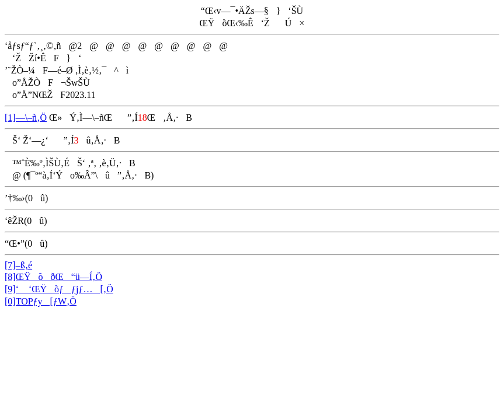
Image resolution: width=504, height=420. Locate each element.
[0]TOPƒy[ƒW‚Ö (41, 301)
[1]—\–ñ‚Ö (26, 118)
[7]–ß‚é (18, 265)
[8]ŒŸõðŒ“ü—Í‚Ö (53, 277)
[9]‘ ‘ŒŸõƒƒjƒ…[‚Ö (59, 289)
